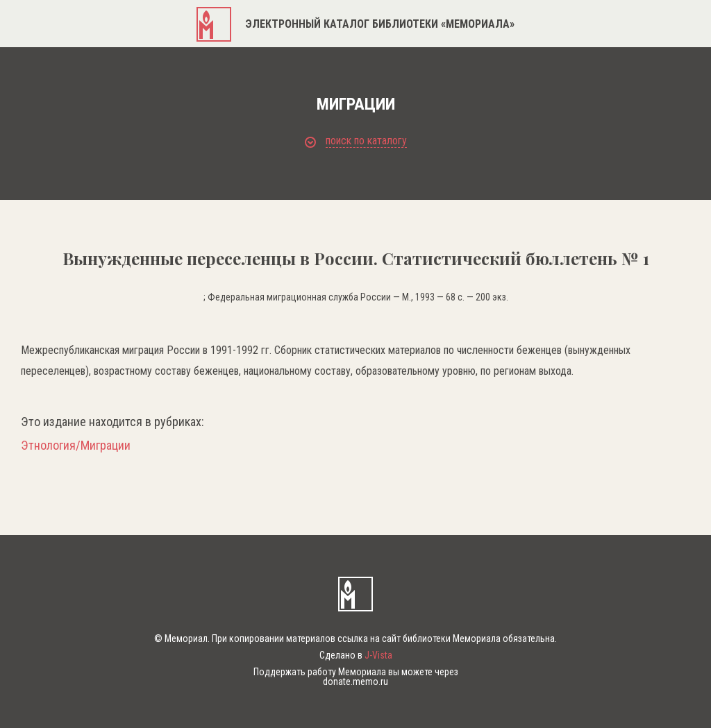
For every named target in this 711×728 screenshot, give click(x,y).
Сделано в (356, 655)
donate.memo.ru (355, 682)
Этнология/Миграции (76, 446)
